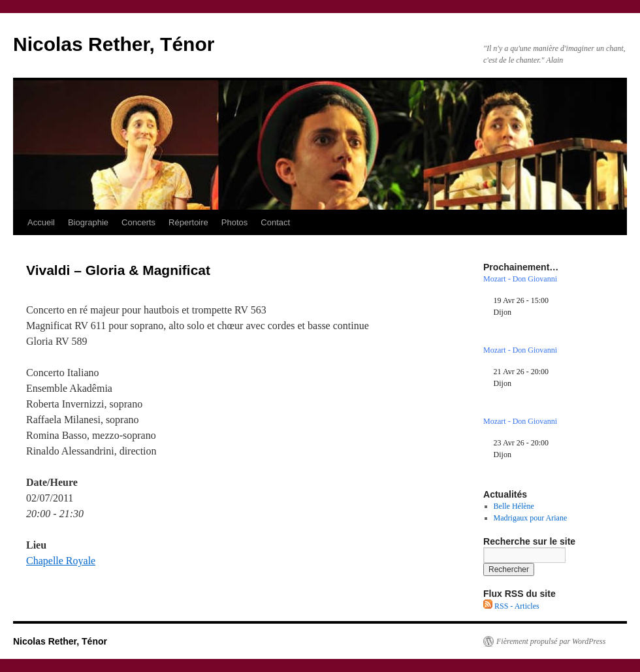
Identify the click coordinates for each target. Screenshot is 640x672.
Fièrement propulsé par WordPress (551, 641)
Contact (275, 222)
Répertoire (188, 222)
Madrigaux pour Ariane (531, 518)
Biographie (88, 222)
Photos (234, 222)
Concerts (138, 222)
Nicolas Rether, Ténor (114, 44)
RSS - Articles (511, 606)
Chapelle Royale (61, 561)
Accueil (41, 222)
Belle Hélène (514, 506)
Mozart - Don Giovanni (520, 279)
